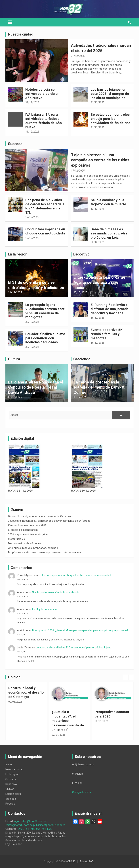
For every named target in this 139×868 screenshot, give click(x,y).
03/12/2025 (15, 397)
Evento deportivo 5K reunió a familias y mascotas (107, 334)
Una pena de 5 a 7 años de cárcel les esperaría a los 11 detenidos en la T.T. (45, 206)
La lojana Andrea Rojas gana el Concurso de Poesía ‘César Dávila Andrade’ (36, 387)
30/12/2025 (32, 322)
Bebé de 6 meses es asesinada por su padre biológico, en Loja (109, 233)
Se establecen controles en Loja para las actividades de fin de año (110, 119)
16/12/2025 (98, 343)
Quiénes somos (85, 764)
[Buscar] (121, 415)
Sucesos (11, 779)
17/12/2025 (78, 171)
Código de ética (82, 792)
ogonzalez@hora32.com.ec (30, 821)
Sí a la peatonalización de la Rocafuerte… (57, 592)
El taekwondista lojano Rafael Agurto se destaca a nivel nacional (100, 283)
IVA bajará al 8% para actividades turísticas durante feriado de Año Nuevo (44, 121)
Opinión (10, 789)
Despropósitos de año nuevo (25, 543)
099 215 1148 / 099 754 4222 (35, 829)
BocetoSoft (87, 861)
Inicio (9, 764)
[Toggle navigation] (10, 22)
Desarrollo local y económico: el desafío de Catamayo (40, 516)
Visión (79, 783)
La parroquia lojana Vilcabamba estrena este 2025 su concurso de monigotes (45, 311)
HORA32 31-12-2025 (20, 491)
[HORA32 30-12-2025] (87, 466)
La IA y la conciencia (44, 609)
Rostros (10, 804)
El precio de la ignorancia (23, 530)
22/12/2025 (80, 292)
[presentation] (126, 677)
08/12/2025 (98, 242)
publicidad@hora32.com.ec (49, 825)
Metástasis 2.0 (17, 539)
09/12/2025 (80, 397)
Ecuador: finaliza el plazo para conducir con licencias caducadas (45, 338)
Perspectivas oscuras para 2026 (27, 525)
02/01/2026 (15, 702)
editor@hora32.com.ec (19, 825)
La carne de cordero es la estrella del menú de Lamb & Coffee (99, 387)
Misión (79, 774)
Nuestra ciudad (14, 769)
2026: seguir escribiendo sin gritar (28, 534)
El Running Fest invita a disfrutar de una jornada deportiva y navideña (110, 309)
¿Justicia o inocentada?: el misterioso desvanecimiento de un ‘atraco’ (50, 521)
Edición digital (13, 794)
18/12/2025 (98, 318)
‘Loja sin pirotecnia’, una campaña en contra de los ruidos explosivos (100, 160)
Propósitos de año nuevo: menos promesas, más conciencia (44, 552)
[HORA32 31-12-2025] (24, 466)
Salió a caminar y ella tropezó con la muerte (108, 202)
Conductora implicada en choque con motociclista (45, 231)
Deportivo (11, 784)
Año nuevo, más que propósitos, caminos (33, 548)
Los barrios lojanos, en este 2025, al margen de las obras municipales (110, 94)
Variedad (11, 799)
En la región (12, 774)
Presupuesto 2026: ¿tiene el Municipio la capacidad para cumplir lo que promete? (80, 630)
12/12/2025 (98, 209)
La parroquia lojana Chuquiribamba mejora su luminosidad (77, 575)
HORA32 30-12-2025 (83, 491)
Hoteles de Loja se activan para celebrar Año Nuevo (42, 94)
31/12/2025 (78, 56)
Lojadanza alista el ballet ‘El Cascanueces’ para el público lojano (74, 648)
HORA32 (70, 861)
